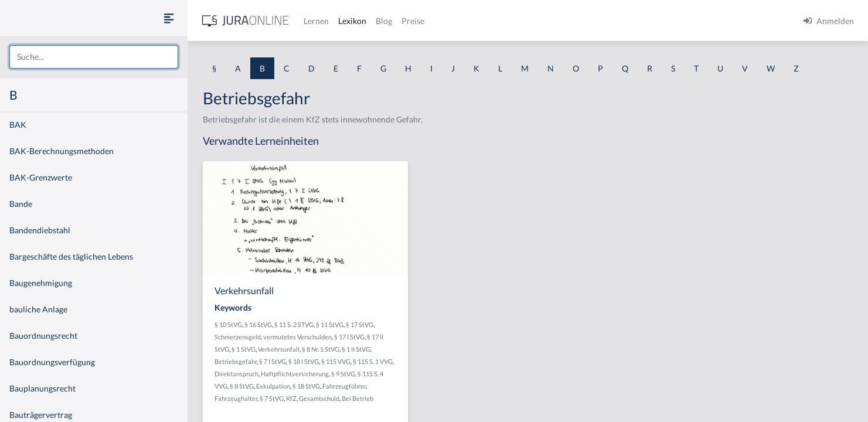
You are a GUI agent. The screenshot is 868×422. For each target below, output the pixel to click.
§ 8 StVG (242, 386)
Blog (384, 21)
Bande (21, 204)
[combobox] (94, 57)
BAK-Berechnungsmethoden (62, 151)
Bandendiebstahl (40, 230)
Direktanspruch (236, 374)
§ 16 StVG (258, 324)
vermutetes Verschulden (297, 337)
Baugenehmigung (41, 283)
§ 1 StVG (244, 349)
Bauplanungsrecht (42, 388)
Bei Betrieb (358, 398)
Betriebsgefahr (236, 361)
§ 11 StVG (330, 324)
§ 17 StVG (360, 324)
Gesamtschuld (319, 398)
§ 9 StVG (343, 374)
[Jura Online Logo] (246, 21)
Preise (413, 21)
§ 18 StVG (306, 386)
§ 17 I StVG (349, 337)
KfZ (291, 398)
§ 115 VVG (336, 361)
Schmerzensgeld (238, 337)
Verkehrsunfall (279, 349)
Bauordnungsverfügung (52, 362)
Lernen (316, 21)
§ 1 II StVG (356, 349)
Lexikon (352, 21)
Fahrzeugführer (344, 386)
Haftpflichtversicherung (295, 374)
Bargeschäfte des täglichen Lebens (71, 256)
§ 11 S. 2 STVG (294, 324)
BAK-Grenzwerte (41, 177)
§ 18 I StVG (304, 361)
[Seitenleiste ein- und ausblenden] (169, 18)
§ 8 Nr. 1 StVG (321, 349)
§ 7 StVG (272, 398)
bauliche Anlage (38, 309)
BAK (18, 125)
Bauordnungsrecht (43, 336)
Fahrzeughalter (236, 398)
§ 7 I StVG (273, 361)
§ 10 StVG (228, 324)
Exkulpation (273, 386)
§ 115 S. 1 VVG (373, 361)
